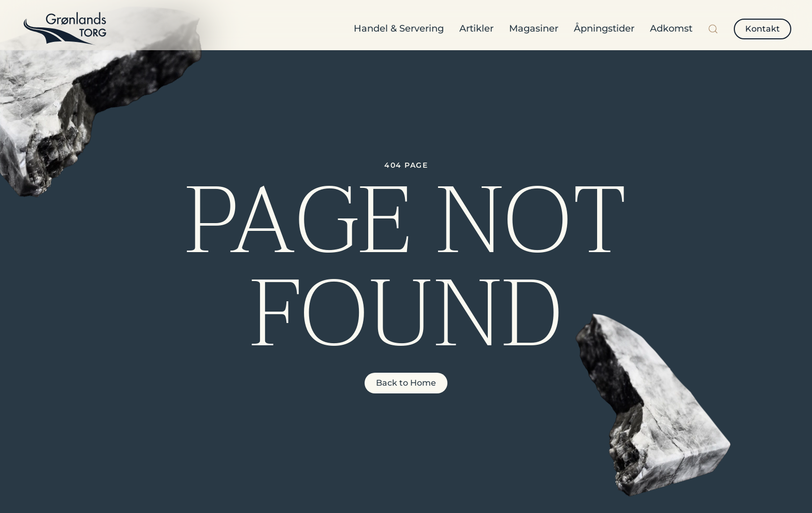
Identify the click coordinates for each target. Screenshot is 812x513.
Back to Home (406, 383)
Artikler (476, 28)
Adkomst (671, 28)
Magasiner (534, 28)
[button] (713, 29)
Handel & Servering (399, 28)
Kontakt (763, 29)
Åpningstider (604, 28)
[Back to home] (65, 29)
